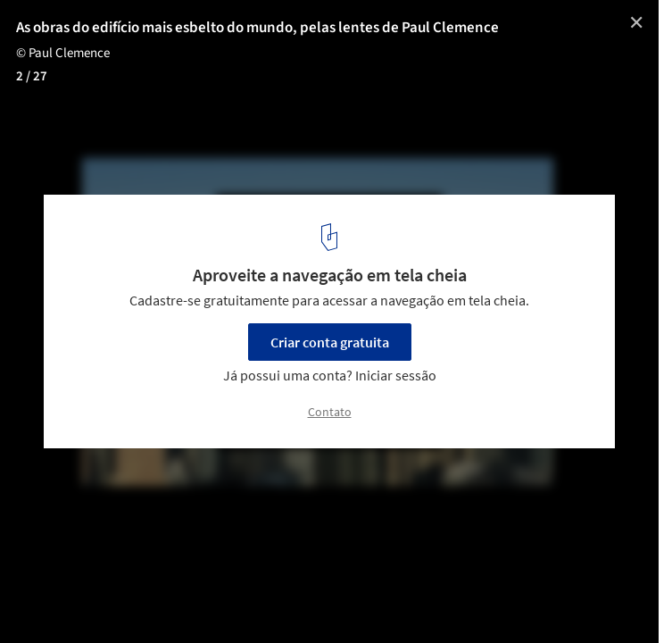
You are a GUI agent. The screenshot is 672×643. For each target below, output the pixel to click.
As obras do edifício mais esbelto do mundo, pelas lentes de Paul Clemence (257, 28)
